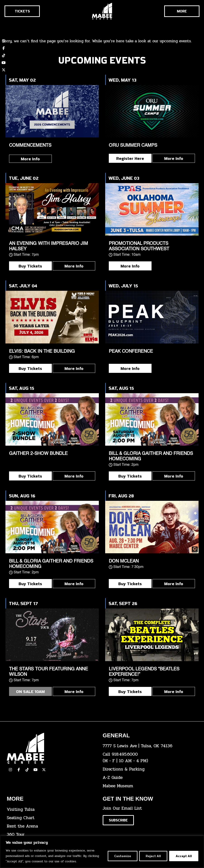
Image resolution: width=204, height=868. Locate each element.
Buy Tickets (30, 266)
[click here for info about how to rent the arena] (51, 826)
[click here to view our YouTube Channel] (36, 770)
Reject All (153, 856)
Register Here (130, 158)
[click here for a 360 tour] (51, 835)
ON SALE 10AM (30, 691)
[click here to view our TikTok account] (4, 55)
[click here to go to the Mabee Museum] (147, 786)
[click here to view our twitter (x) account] (4, 70)
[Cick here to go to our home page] (51, 748)
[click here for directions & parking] (147, 769)
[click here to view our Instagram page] (10, 770)
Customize (121, 856)
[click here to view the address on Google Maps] (147, 746)
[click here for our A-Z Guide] (147, 778)
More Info (30, 159)
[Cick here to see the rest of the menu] (182, 11)
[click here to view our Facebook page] (4, 48)
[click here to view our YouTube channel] (4, 63)
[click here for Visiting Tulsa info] (51, 810)
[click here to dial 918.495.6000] (147, 758)
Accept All (184, 856)
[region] (102, 852)
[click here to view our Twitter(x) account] (44, 770)
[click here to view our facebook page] (19, 770)
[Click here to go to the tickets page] (22, 11)
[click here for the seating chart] (51, 818)
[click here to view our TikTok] (27, 770)
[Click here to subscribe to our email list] (118, 820)
